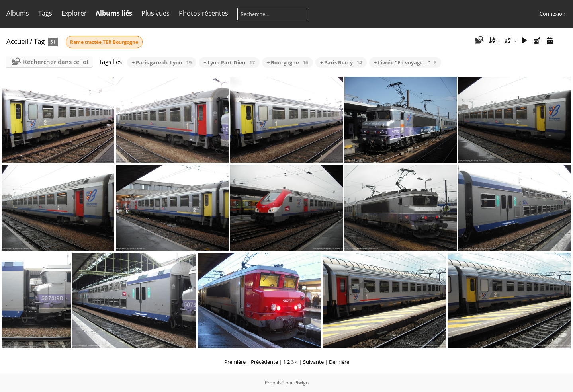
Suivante (313, 362)
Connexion (552, 14)
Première (235, 362)
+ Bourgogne (287, 62)
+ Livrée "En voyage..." (405, 62)
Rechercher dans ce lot (56, 62)
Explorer (74, 13)
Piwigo (301, 383)
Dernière (339, 362)
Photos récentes (203, 13)
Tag (39, 41)
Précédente (264, 362)
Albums (18, 13)
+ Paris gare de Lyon (162, 62)
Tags (45, 13)
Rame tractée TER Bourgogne (104, 42)
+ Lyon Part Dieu (229, 62)
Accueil (17, 41)
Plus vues (155, 13)
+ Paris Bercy (341, 62)
